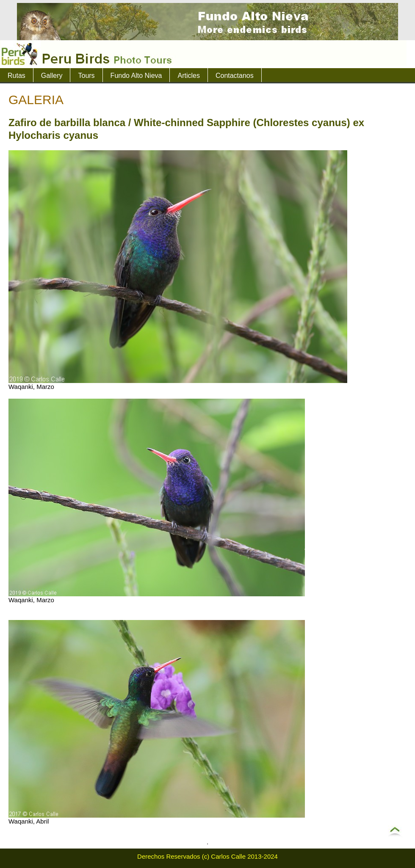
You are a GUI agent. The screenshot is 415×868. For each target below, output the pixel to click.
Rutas (17, 76)
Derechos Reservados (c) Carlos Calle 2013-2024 (207, 856)
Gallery (52, 76)
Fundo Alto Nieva (136, 76)
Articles (188, 76)
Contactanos (235, 76)
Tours (86, 76)
